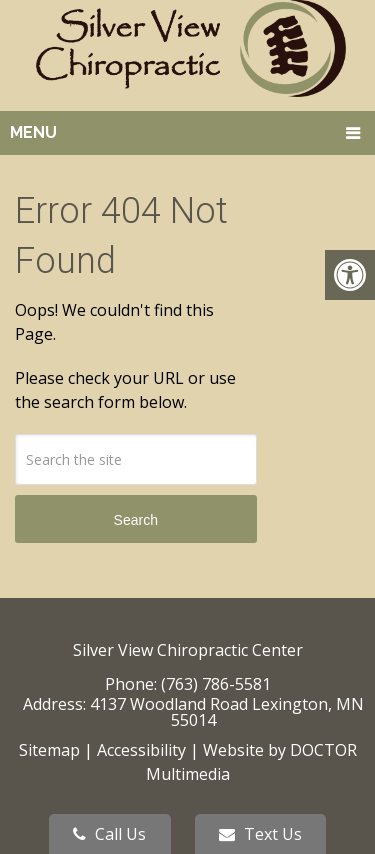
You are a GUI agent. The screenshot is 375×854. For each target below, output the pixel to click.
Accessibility (141, 750)
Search (136, 520)
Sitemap (49, 750)
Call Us (109, 834)
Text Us (260, 834)
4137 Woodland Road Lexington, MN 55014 (227, 712)
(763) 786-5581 (216, 684)
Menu (33, 132)
